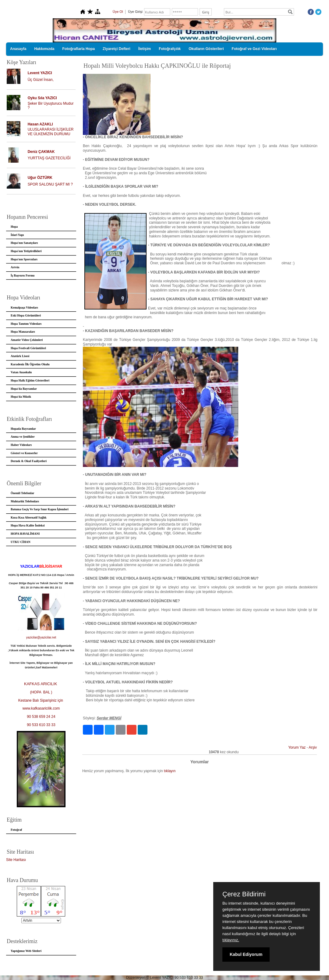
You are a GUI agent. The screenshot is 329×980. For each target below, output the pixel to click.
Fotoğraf (16, 830)
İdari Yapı (17, 235)
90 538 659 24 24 (41, 717)
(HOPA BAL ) (41, 692)
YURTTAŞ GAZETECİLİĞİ (49, 158)
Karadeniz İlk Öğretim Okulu (30, 364)
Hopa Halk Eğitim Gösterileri (30, 380)
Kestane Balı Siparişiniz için (41, 700)
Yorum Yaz (297, 747)
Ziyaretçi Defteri (117, 49)
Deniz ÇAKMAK (41, 152)
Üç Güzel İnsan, (41, 80)
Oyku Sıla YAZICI (42, 98)
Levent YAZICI (40, 73)
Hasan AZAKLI (40, 124)
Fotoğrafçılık (170, 49)
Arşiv (313, 747)
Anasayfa (18, 49)
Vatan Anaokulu (21, 372)
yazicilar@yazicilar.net (41, 637)
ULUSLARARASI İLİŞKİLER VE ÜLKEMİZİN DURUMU (51, 132)
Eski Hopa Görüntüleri (26, 315)
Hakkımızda (44, 49)
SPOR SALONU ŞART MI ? (50, 184)
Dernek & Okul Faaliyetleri (29, 461)
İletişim (145, 49)
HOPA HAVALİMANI (25, 534)
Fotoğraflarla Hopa (78, 49)
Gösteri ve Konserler (24, 453)
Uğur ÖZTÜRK (40, 178)
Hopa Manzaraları (23, 332)
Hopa (14, 227)
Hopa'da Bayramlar (24, 389)
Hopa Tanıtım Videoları (26, 324)
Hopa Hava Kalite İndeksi (28, 525)
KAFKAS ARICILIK (41, 684)
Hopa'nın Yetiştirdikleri (26, 251)
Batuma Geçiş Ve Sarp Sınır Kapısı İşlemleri (40, 509)
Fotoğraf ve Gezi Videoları (254, 49)
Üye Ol (118, 12)
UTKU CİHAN (21, 542)
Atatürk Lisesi (20, 356)
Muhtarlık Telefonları (25, 501)
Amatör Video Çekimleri (27, 340)
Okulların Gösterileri (206, 49)
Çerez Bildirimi (244, 894)
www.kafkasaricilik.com (41, 708)
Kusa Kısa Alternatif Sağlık (29, 517)
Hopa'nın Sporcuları (24, 259)
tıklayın (170, 771)
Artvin (15, 267)
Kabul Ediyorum (246, 954)
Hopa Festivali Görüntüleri (28, 348)
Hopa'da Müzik (21, 397)
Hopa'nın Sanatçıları (24, 243)
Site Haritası (16, 860)
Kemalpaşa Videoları (24, 307)
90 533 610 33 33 (41, 725)
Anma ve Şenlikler (23, 437)
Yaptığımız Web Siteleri (26, 951)
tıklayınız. (231, 940)
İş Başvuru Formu (23, 275)
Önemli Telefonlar (23, 493)
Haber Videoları (21, 445)
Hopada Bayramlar (23, 429)
